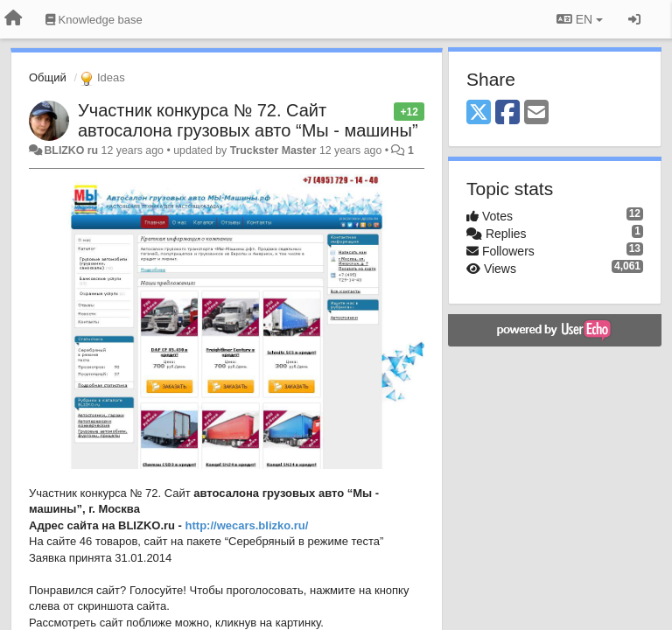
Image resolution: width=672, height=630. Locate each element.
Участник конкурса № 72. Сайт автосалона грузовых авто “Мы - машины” (248, 120)
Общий (48, 77)
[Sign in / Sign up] (634, 19)
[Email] (536, 113)
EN (580, 19)
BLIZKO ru (72, 150)
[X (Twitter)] (479, 113)
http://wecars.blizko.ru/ (247, 525)
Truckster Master (273, 150)
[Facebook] (507, 113)
